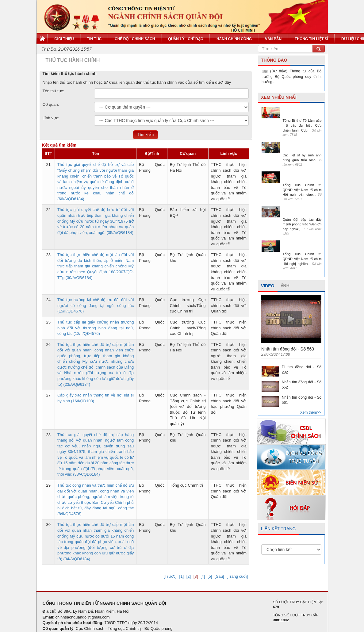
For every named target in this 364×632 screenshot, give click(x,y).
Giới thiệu (64, 39)
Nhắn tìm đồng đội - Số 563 (288, 349)
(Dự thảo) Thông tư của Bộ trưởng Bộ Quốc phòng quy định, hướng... (292, 76)
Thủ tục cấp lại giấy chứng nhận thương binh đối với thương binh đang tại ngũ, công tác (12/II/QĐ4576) (96, 328)
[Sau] (219, 576)
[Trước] (170, 576)
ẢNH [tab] (285, 286)
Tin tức (94, 39)
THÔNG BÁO (274, 60)
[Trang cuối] (237, 576)
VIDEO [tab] (268, 286)
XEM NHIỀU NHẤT (279, 97)
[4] (203, 576)
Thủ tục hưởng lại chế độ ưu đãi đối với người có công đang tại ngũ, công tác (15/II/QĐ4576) (96, 305)
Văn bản (273, 39)
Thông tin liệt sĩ (311, 39)
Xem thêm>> (311, 412)
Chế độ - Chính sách (135, 39)
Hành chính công (234, 39)
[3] (196, 576)
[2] (189, 576)
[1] (182, 576)
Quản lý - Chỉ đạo (186, 39)
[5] (210, 576)
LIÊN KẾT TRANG (278, 529)
